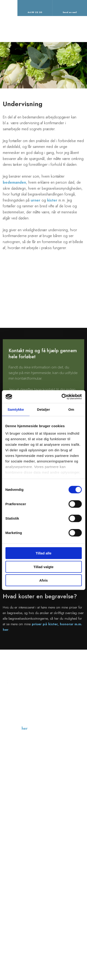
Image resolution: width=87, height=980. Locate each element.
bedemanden (14, 182)
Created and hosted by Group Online (60, 955)
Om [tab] (71, 409)
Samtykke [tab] (16, 409)
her (25, 728)
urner (35, 200)
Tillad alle (43, 553)
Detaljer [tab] (44, 409)
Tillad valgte (43, 567)
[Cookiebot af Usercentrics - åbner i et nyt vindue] (62, 397)
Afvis (43, 580)
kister (52, 200)
